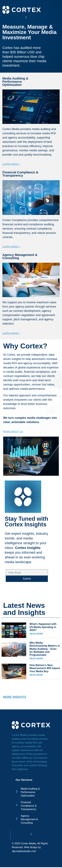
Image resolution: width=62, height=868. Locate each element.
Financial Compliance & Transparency (20, 174)
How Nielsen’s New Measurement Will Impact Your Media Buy (45, 668)
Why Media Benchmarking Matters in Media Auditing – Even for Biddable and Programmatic (45, 649)
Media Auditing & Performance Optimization (15, 82)
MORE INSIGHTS (15, 697)
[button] (26, 17)
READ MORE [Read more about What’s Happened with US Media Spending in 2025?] (36, 634)
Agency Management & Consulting (20, 256)
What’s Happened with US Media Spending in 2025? (43, 627)
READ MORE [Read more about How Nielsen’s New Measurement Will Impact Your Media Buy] (36, 675)
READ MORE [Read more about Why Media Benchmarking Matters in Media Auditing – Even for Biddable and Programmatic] (36, 658)
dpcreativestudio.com (24, 851)
